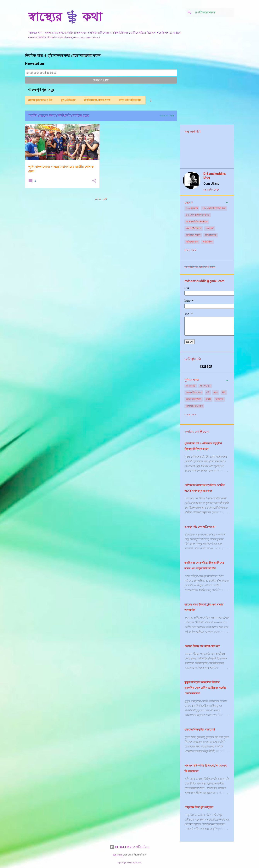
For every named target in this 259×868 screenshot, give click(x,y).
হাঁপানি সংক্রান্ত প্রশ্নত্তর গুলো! (97, 100)
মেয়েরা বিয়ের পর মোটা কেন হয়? (202, 646)
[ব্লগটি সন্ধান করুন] (214, 12)
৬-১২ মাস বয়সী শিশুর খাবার (198, 215)
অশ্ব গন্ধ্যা (219, 399)
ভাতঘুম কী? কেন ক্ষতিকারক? (200, 527)
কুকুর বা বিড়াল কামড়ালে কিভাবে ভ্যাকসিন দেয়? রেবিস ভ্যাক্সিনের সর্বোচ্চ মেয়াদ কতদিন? (205, 688)
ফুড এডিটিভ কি (68, 100)
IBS (224, 392)
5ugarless (117, 855)
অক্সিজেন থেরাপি (193, 235)
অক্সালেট (210, 228)
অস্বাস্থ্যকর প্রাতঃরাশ (194, 406)
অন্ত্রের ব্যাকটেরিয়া (194, 399)
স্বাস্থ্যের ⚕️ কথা (65, 17)
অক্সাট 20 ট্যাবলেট (194, 228)
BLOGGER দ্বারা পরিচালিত (129, 847)
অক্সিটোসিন (208, 242)
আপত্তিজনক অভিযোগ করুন (200, 267)
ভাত (216, 392)
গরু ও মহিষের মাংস (194, 392)
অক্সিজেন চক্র (211, 235)
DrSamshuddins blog (215, 176)
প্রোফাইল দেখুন (211, 190)
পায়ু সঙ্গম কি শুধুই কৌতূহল (199, 807)
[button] (94, 181)
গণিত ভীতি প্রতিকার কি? (130, 100)
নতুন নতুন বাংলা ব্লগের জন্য (129, 863)
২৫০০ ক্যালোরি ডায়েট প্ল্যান (214, 208)
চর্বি (208, 392)
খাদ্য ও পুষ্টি (191, 386)
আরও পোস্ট (101, 199)
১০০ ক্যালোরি (192, 208)
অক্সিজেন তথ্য (192, 242)
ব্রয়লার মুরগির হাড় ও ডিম (40, 100)
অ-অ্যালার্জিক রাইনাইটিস (197, 222)
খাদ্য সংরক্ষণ (205, 386)
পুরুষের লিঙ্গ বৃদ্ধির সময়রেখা (200, 730)
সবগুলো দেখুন (167, 115)
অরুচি (208, 399)
